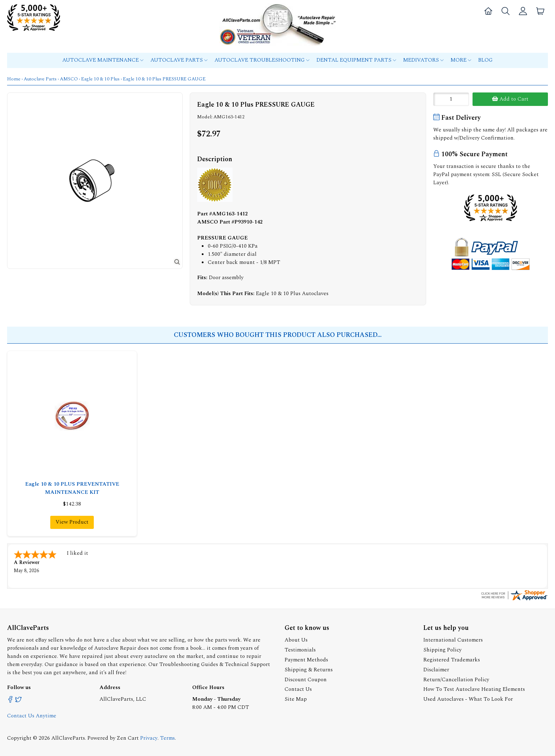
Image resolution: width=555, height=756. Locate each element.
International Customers (453, 639)
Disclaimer (436, 669)
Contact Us (298, 689)
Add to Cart (510, 99)
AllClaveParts (68, 737)
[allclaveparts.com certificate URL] (514, 599)
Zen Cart (128, 737)
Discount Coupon (306, 679)
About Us (296, 639)
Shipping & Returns (309, 669)
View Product (72, 522)
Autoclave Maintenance (103, 60)
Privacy (149, 737)
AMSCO (69, 79)
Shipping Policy (442, 649)
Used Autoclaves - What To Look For (468, 698)
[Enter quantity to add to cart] (451, 99)
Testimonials (300, 649)
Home (14, 79)
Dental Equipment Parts (356, 60)
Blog (485, 60)
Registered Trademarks (452, 659)
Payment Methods (306, 659)
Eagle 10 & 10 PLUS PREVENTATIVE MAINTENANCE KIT (72, 488)
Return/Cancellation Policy (456, 679)
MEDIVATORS (423, 60)
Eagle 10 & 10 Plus (100, 79)
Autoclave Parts (179, 60)
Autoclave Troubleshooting (262, 60)
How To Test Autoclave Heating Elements (474, 689)
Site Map (296, 698)
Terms (167, 737)
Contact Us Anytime (32, 715)
